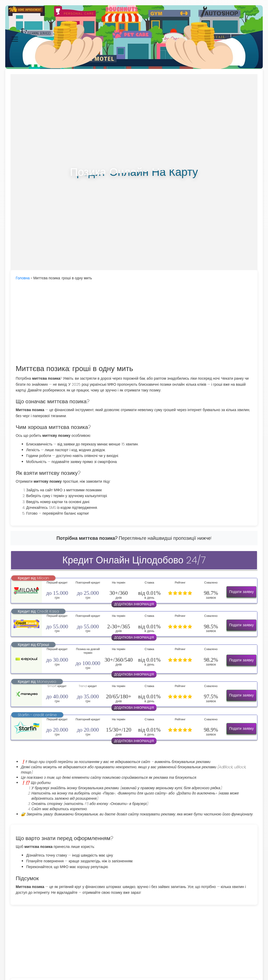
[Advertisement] (134, 323)
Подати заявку (242, 592)
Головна (23, 278)
